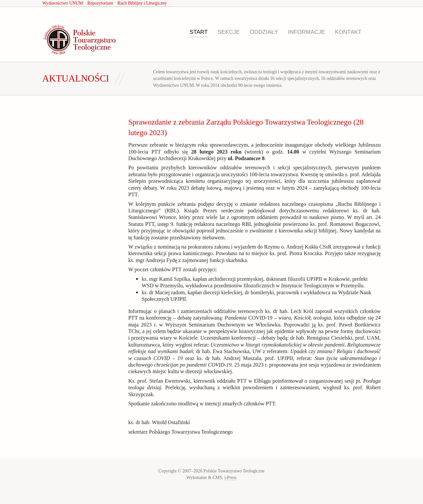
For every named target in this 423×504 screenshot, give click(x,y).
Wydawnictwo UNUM (63, 3)
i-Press (230, 478)
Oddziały (264, 32)
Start (199, 32)
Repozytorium (100, 3)
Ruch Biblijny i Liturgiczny (142, 3)
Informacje (307, 32)
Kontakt (348, 32)
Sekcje (229, 32)
